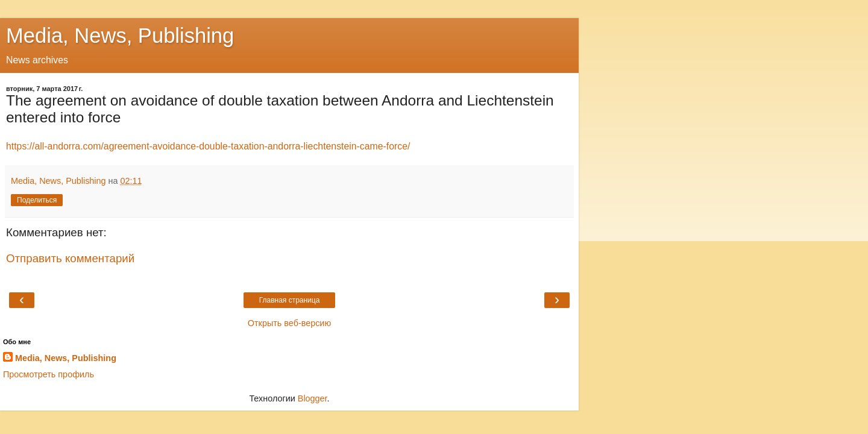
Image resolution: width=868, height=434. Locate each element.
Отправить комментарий (70, 258)
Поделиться (37, 200)
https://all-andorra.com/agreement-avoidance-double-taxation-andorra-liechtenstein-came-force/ (208, 146)
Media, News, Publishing (120, 36)
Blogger (313, 398)
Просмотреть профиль (49, 374)
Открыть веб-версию (289, 323)
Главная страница (290, 300)
